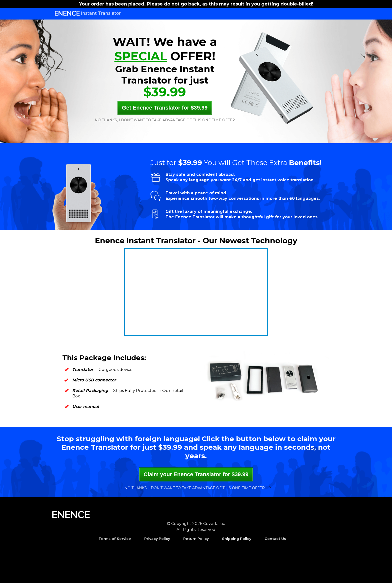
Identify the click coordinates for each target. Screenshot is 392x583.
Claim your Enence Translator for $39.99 (196, 474)
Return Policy (196, 539)
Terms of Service (115, 539)
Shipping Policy (237, 539)
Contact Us (275, 539)
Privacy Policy (157, 539)
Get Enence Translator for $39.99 (165, 108)
